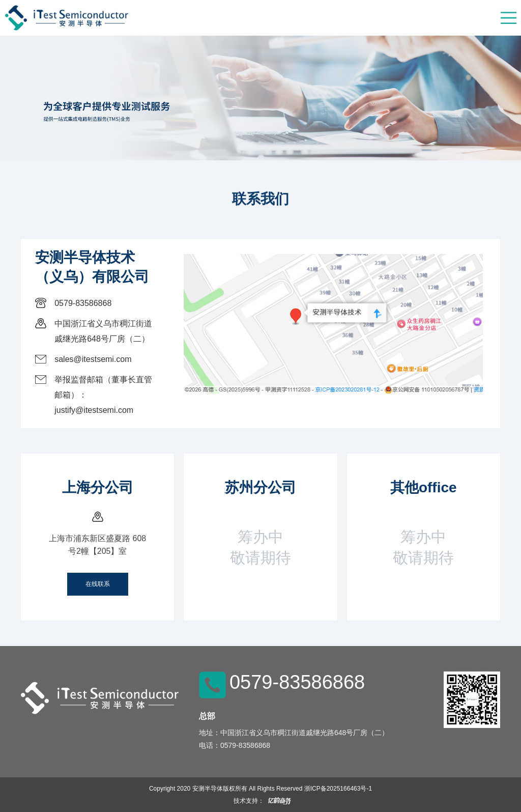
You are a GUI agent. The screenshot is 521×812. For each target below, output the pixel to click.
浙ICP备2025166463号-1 (338, 789)
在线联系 (98, 584)
